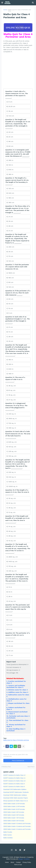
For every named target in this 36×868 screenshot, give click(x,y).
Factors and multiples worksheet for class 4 (16, 686)
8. (7, 708)
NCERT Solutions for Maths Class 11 (14, 778)
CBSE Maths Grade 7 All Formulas (14, 818)
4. (7, 692)
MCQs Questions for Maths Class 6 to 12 (16, 801)
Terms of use (18, 865)
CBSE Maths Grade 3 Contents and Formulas (17, 829)
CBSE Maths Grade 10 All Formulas (14, 809)
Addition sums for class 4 (18, 692)
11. (8, 720)
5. (7, 695)
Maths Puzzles (8, 832)
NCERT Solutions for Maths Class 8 (14, 787)
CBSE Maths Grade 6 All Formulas (14, 821)
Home (5, 10)
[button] (2, 3)
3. (7, 690)
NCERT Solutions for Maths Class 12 (14, 775)
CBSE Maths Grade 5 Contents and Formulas (17, 824)
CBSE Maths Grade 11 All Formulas (14, 806)
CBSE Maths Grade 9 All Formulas (14, 812)
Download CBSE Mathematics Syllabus (15, 795)
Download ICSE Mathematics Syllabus (15, 789)
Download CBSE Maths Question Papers (16, 798)
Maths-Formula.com (12, 859)
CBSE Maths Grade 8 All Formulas (14, 815)
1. (7, 681)
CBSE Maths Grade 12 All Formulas (14, 804)
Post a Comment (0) (18, 761)
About (12, 862)
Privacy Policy (27, 862)
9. (7, 712)
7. (7, 703)
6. (7, 699)
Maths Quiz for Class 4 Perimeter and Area (19, 10)
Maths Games (8, 835)
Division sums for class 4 (18, 690)
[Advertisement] (18, 71)
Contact (18, 862)
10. (8, 716)
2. (7, 686)
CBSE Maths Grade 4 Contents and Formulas (17, 826)
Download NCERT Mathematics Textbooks (16, 792)
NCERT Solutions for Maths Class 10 (14, 781)
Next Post (31, 767)
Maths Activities (8, 838)
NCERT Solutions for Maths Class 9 (14, 784)
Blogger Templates (24, 859)
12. (8, 725)
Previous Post (7, 767)
